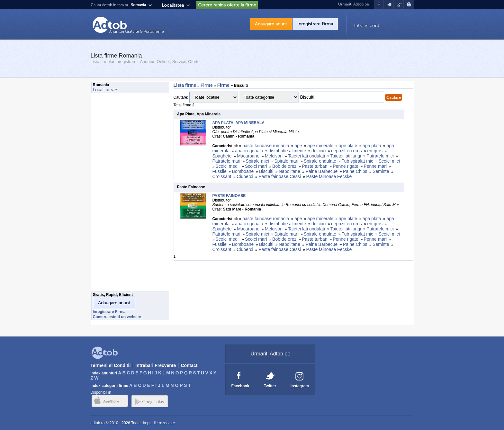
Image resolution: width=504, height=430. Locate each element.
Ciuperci (245, 176)
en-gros (375, 151)
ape (298, 146)
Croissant (222, 176)
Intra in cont (367, 26)
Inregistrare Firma (315, 24)
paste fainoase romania (266, 146)
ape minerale (320, 146)
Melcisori (274, 156)
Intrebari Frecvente (156, 365)
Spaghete (222, 156)
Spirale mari (286, 161)
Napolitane (289, 171)
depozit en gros (346, 151)
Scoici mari (256, 166)
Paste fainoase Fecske (329, 176)
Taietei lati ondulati (306, 156)
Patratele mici (380, 156)
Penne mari (375, 166)
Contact (189, 365)
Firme (207, 85)
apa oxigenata (249, 151)
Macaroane (248, 156)
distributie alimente (288, 151)
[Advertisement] (117, 194)
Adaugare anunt (271, 24)
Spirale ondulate (320, 161)
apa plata (372, 146)
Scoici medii (228, 166)
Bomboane (243, 171)
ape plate (348, 146)
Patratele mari (226, 161)
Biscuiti (266, 171)
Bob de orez (284, 166)
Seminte (381, 171)
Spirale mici (257, 161)
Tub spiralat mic (357, 161)
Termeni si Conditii (110, 365)
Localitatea (173, 5)
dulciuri (319, 151)
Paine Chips (355, 171)
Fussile (220, 171)
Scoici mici (389, 161)
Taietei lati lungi (346, 156)
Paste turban (315, 166)
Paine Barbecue (322, 171)
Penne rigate (345, 166)
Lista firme (185, 85)
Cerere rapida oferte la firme (227, 5)
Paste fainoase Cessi (280, 176)
